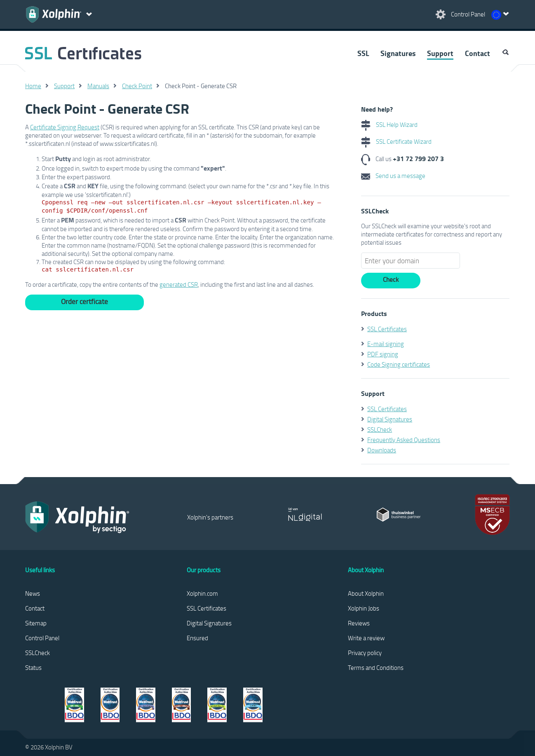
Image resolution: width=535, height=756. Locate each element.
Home (33, 86)
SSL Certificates (387, 329)
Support (440, 53)
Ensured (197, 638)
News (33, 593)
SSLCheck (380, 429)
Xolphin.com (202, 593)
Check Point (137, 86)
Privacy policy (365, 653)
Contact (478, 53)
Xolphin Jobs (364, 608)
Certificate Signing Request (65, 127)
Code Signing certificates (399, 364)
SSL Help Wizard (389, 124)
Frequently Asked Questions (404, 440)
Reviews (359, 623)
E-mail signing (386, 344)
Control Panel (42, 638)
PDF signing (383, 354)
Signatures (398, 53)
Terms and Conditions (376, 667)
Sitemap (36, 623)
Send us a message (393, 176)
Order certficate (84, 301)
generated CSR (179, 284)
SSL (363, 53)
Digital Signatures (390, 419)
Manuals (98, 86)
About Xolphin (366, 593)
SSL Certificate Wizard (396, 141)
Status (33, 667)
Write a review (366, 638)
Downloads (382, 450)
